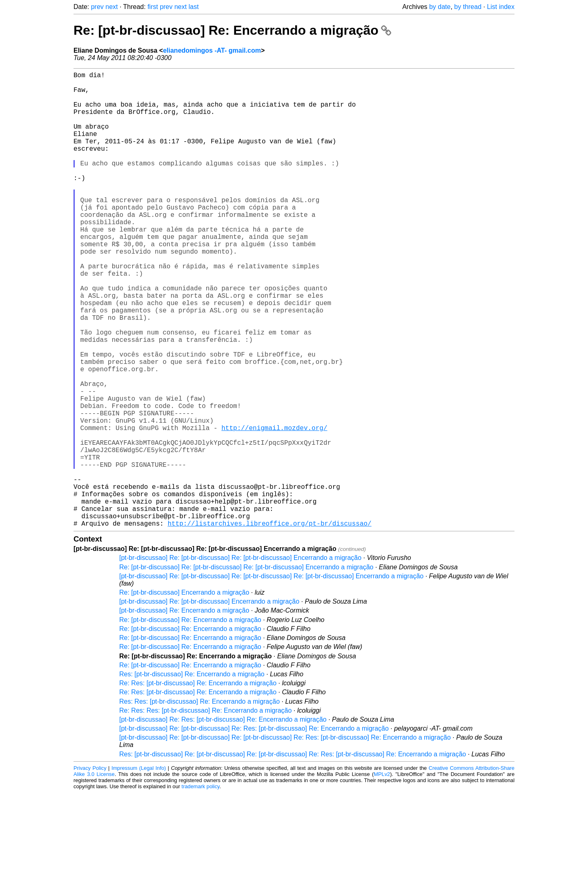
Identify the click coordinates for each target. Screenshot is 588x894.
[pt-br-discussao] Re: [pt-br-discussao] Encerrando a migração (209, 703)
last (194, 7)
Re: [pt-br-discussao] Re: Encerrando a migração (232, 30)
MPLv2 (382, 875)
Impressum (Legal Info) (139, 869)
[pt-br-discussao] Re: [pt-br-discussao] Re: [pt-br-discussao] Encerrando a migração (240, 659)
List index (501, 7)
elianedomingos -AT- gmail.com (212, 50)
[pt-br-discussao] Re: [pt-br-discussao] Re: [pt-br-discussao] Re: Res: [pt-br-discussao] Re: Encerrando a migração (285, 839)
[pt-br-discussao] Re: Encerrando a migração (184, 712)
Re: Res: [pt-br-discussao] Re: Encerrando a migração (198, 784)
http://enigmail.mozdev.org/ (274, 508)
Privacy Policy (90, 869)
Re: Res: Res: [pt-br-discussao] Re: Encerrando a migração (205, 812)
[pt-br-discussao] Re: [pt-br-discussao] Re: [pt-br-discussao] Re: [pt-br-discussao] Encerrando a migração (271, 677)
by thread (468, 7)
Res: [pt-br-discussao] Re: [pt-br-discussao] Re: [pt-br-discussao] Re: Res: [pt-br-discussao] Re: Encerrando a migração (293, 855)
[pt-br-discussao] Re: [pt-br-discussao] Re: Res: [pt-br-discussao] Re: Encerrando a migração (254, 830)
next (111, 7)
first (153, 7)
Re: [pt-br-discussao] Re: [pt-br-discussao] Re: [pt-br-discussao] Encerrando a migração (246, 668)
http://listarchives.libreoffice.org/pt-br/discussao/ (269, 624)
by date (440, 7)
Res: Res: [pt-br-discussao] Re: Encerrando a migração (199, 803)
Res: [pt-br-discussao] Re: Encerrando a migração (192, 775)
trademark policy (201, 888)
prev (97, 7)
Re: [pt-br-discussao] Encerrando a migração (184, 694)
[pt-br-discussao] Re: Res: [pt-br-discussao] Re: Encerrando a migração (223, 821)
